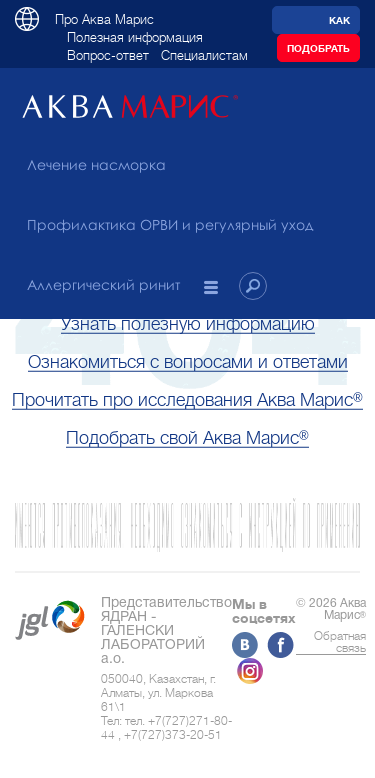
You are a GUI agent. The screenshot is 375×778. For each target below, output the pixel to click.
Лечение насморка (96, 164)
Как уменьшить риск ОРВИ (316, 24)
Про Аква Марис (104, 19)
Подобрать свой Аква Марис (187, 438)
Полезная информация (135, 37)
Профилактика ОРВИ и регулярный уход (170, 224)
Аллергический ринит (103, 284)
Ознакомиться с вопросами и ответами (188, 362)
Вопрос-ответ (108, 55)
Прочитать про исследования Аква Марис (187, 400)
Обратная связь (340, 642)
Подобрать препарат (318, 52)
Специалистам (204, 55)
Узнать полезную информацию (188, 324)
